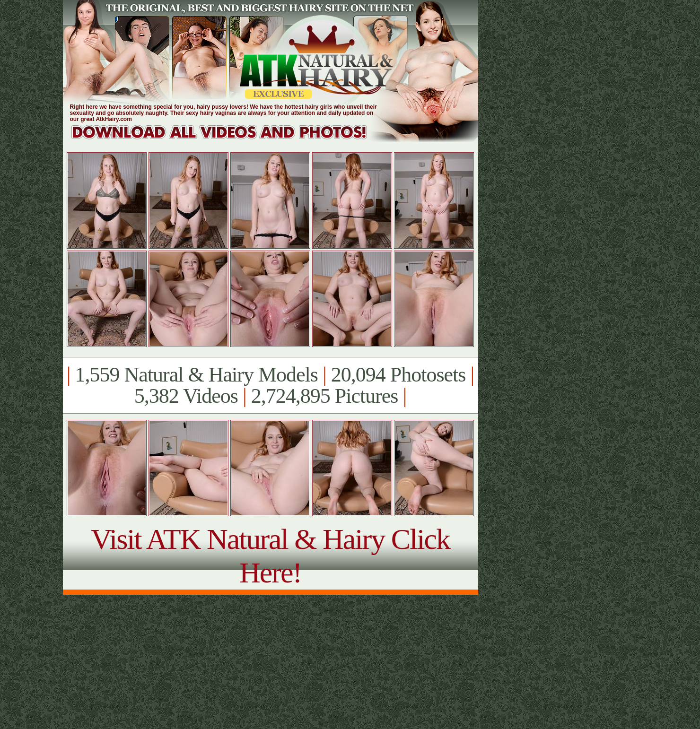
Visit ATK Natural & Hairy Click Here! (270, 556)
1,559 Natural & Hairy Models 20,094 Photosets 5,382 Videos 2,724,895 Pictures (270, 385)
